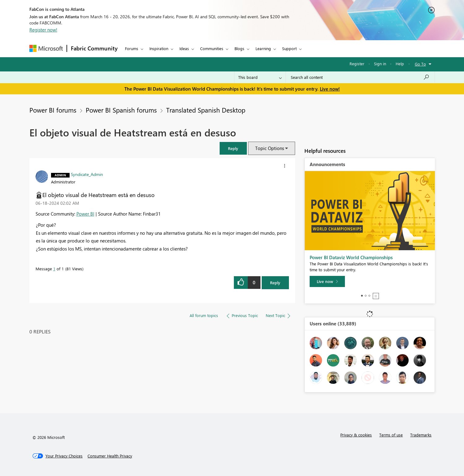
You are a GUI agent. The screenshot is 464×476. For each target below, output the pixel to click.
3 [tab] (369, 296)
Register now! (43, 30)
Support (289, 48)
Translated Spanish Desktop (206, 110)
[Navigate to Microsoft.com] (46, 48)
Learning (263, 48)
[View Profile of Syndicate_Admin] (87, 174)
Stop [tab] (376, 296)
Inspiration (159, 48)
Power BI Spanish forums (121, 110)
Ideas (184, 48)
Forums (132, 48)
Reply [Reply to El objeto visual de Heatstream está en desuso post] (275, 283)
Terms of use (391, 435)
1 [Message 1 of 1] (54, 269)
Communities (212, 48)
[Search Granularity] (260, 77)
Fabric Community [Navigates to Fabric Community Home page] (94, 48)
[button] (233, 148)
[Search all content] (360, 77)
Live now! (330, 89)
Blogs (239, 48)
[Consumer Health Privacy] (110, 456)
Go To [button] (420, 64)
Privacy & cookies (356, 435)
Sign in (380, 64)
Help (400, 64)
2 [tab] (366, 296)
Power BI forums (53, 110)
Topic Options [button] (270, 148)
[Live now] (327, 281)
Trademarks (421, 435)
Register (357, 64)
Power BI (85, 214)
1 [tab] (362, 296)
